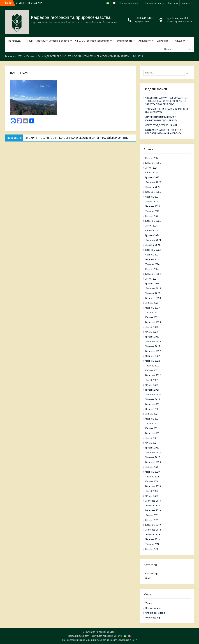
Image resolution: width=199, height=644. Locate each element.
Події (30, 41)
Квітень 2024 (152, 269)
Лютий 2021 (152, 438)
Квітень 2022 (152, 370)
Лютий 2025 (152, 226)
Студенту (180, 41)
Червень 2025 (153, 206)
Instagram (187, 3)
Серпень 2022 (153, 356)
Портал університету (130, 3)
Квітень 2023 (152, 317)
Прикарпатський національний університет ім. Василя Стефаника (96, 640)
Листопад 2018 (153, 530)
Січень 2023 (152, 332)
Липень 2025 (152, 202)
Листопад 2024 (153, 240)
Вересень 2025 (153, 192)
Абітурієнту (145, 41)
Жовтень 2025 (153, 187)
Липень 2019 (152, 515)
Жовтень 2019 (153, 506)
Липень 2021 (152, 414)
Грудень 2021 (152, 390)
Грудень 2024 (152, 235)
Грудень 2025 (152, 177)
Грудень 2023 (152, 284)
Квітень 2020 (152, 481)
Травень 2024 (152, 264)
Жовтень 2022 (153, 346)
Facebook (173, 3)
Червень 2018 (153, 539)
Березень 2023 (153, 322)
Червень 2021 (153, 419)
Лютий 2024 (152, 279)
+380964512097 (144, 18)
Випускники (163, 41)
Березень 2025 (153, 221)
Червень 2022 (153, 361)
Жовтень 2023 (153, 293)
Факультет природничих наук (106, 636)
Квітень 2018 (152, 549)
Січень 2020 (152, 496)
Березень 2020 (153, 486)
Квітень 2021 (152, 428)
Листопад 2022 (153, 342)
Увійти (149, 603)
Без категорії (152, 574)
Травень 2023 (152, 313)
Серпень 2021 (153, 409)
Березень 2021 (153, 433)
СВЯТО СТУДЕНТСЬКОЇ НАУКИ (161, 125)
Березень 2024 (153, 274)
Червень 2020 (153, 472)
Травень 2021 (152, 424)
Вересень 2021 (153, 404)
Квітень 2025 (152, 216)
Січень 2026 (152, 173)
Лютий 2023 (152, 327)
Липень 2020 (152, 467)
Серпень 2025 (153, 197)
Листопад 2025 (153, 182)
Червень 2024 (153, 259)
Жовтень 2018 (153, 535)
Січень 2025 (152, 231)
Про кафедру (14, 41)
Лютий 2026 (152, 168)
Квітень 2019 (152, 520)
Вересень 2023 (153, 298)
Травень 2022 (152, 366)
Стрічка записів (153, 608)
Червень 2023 (153, 308)
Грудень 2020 (152, 448)
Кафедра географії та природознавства (71, 17)
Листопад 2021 (153, 395)
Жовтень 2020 (153, 457)
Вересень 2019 (153, 510)
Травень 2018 (152, 544)
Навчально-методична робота (52, 41)
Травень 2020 (152, 477)
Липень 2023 (152, 303)
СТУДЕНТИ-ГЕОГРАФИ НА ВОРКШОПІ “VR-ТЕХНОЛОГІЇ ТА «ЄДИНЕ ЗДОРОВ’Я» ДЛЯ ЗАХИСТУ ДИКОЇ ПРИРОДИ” (167, 101)
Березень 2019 (153, 525)
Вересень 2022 (153, 351)
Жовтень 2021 (153, 399)
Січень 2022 (152, 385)
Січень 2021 (152, 443)
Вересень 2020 (153, 462)
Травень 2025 (152, 211)
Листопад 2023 (153, 288)
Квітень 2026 (152, 158)
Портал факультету (154, 3)
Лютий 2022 (152, 380)
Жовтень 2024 (153, 245)
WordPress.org (153, 618)
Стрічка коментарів (155, 613)
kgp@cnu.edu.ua (143, 22)
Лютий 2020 (152, 491)
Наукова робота (124, 41)
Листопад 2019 (153, 501)
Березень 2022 (153, 375)
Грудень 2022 (152, 337)
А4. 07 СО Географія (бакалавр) (92, 41)
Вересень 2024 (153, 250)
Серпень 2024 (153, 255)
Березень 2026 (153, 163)
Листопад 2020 (153, 453)
